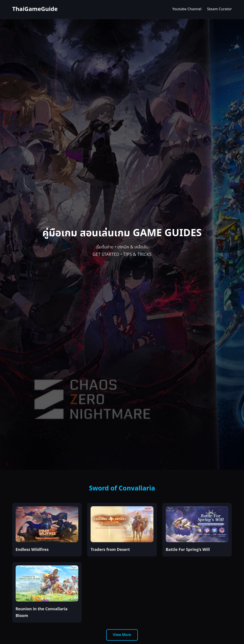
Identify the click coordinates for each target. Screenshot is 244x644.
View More (122, 635)
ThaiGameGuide (35, 9)
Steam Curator (219, 9)
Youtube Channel (187, 9)
